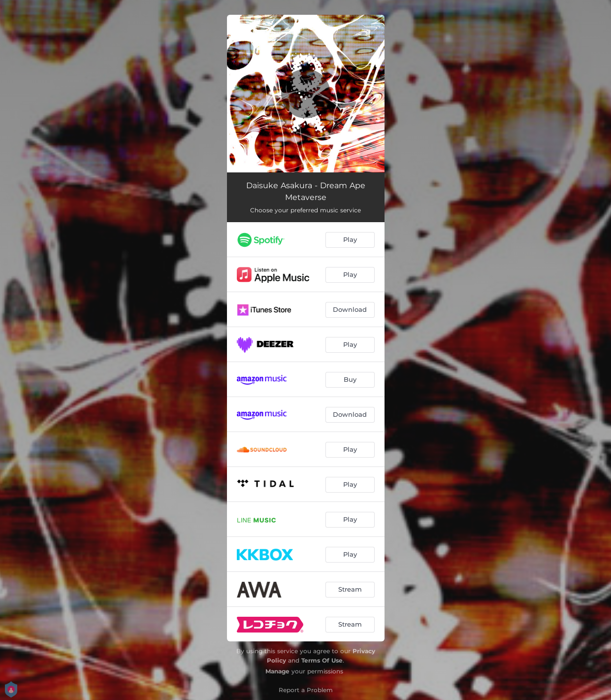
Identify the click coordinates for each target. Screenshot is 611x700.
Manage (277, 671)
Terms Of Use (322, 660)
